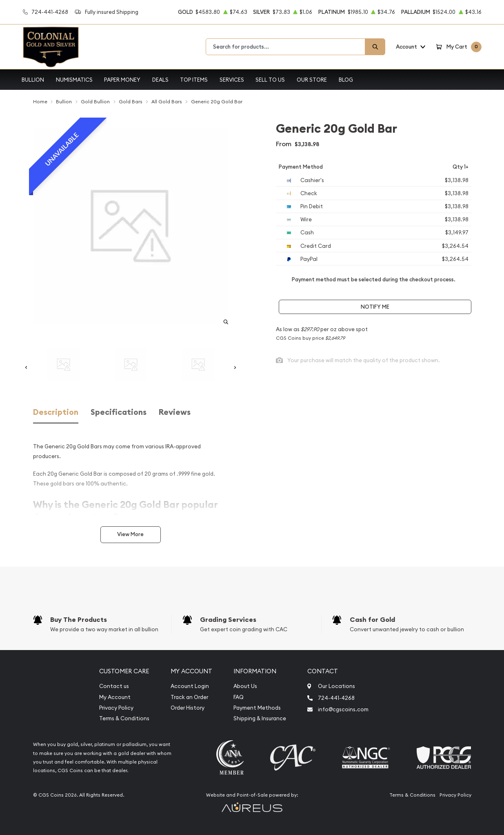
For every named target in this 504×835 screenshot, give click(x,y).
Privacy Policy (116, 708)
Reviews (175, 412)
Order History (188, 708)
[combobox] (285, 47)
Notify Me (375, 307)
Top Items (194, 80)
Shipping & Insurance (260, 718)
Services (232, 80)
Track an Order (189, 697)
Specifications (119, 412)
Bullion (33, 80)
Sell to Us (270, 80)
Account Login (190, 686)
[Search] (375, 47)
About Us (245, 686)
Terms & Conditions (124, 718)
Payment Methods (257, 708)
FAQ (239, 697)
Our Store (312, 80)
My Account (115, 697)
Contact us (114, 686)
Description (56, 412)
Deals (160, 80)
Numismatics (74, 80)
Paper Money (122, 80)
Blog (346, 80)
